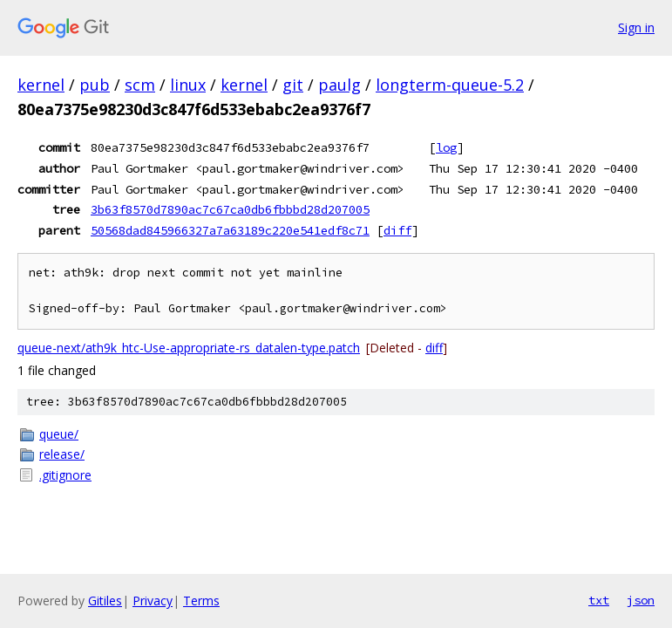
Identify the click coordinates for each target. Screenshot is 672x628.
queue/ (59, 434)
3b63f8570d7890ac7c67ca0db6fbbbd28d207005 (230, 209)
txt (599, 600)
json (641, 600)
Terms (201, 601)
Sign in (636, 27)
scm (140, 85)
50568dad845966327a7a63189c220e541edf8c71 (230, 230)
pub (95, 85)
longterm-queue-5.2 (450, 85)
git (293, 85)
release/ (62, 454)
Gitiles (105, 601)
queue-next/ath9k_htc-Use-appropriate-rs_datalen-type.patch (189, 348)
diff (397, 230)
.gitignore (65, 475)
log (446, 147)
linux (188, 85)
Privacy (153, 601)
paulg (339, 85)
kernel (41, 85)
